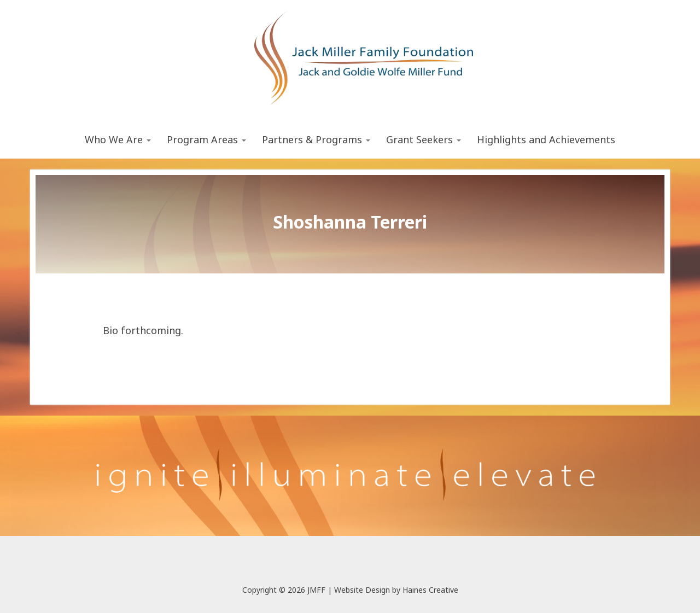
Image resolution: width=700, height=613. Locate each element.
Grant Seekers (424, 139)
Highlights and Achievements (546, 139)
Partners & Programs (316, 139)
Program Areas (206, 139)
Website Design (362, 590)
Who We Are (118, 139)
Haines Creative (430, 590)
